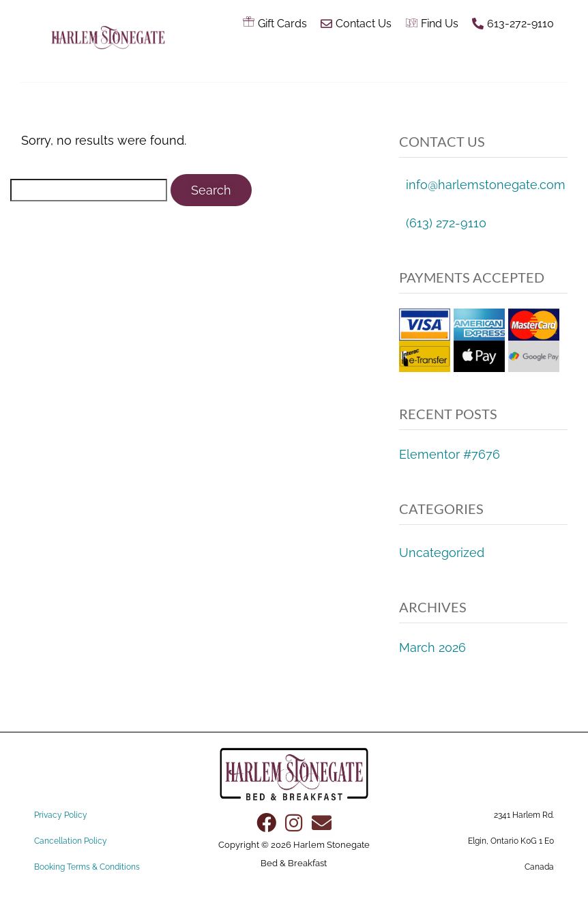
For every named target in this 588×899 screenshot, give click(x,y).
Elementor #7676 (450, 454)
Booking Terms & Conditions (87, 867)
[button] (374, 60)
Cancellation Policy (71, 841)
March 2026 (432, 647)
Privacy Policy (61, 815)
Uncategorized (442, 553)
